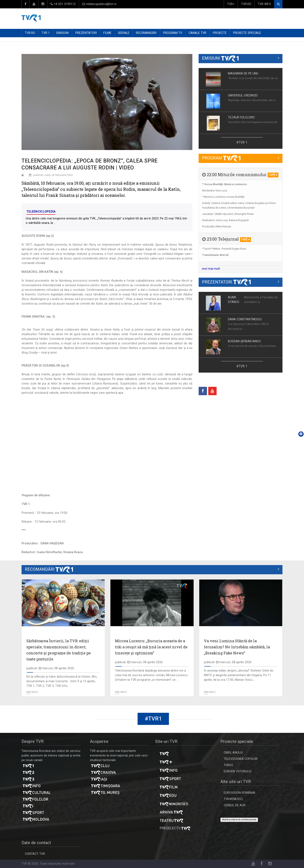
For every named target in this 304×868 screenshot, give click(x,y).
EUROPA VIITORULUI (238, 771)
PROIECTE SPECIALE (247, 33)
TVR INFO (264, 4)
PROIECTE (220, 33)
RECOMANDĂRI (146, 33)
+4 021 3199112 (63, 4)
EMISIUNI (63, 33)
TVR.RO (246, 4)
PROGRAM (221, 158)
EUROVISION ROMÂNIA (239, 793)
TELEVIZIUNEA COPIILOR (241, 759)
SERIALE (124, 33)
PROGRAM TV (173, 33)
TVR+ (231, 4)
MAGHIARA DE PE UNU (243, 73)
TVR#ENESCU (233, 799)
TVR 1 (46, 33)
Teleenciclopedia (41, 212)
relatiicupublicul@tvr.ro (99, 4)
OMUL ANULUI (233, 753)
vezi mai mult (211, 269)
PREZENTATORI (86, 33)
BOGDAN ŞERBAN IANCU (244, 341)
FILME (107, 33)
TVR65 (228, 765)
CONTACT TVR (35, 854)
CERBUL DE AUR (235, 805)
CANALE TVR (197, 33)
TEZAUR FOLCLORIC (241, 117)
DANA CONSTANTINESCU (245, 319)
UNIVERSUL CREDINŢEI (243, 95)
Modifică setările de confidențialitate (239, 820)
